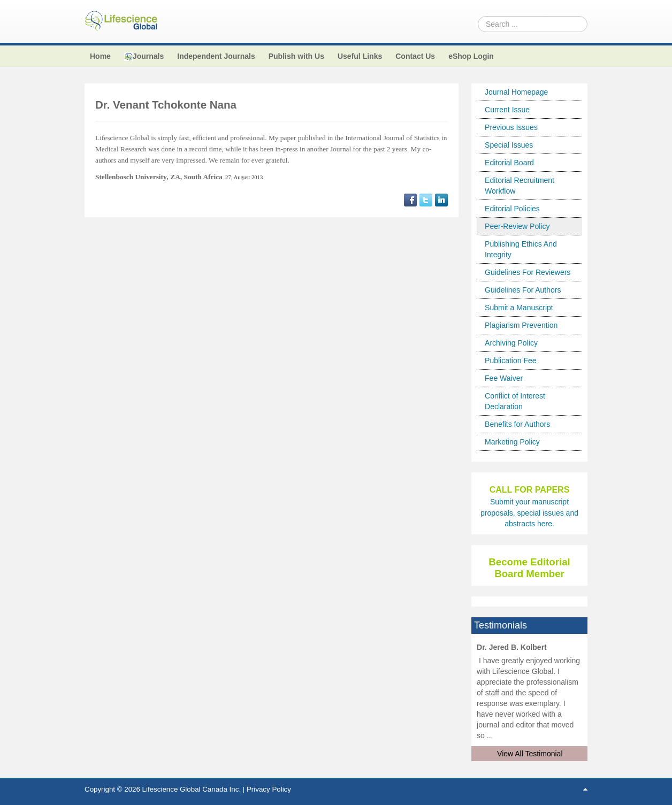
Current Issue (507, 110)
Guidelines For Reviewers (528, 272)
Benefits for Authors (517, 424)
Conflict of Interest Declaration (515, 401)
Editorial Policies (512, 209)
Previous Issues (511, 127)
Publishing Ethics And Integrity (521, 249)
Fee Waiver (504, 378)
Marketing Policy (512, 442)
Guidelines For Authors (523, 290)
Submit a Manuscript (519, 308)
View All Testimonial (530, 754)
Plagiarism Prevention (521, 325)
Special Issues (509, 145)
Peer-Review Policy (517, 226)
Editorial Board (509, 163)
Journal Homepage (516, 92)
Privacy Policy (269, 789)
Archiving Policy (511, 343)
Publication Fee (511, 361)
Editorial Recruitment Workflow (520, 186)
